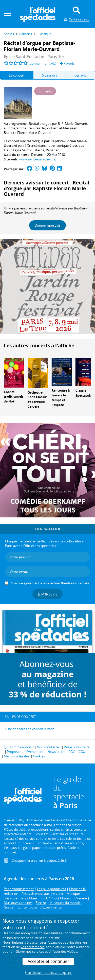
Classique (77, 146)
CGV (72, 752)
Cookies (39, 756)
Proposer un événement (25, 752)
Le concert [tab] (17, 75)
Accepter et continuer (48, 961)
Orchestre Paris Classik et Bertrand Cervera (37, 400)
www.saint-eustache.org (37, 159)
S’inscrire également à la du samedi (49, 583)
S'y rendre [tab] (50, 75)
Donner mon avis (48, 225)
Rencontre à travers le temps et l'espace (61, 398)
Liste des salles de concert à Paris (30, 729)
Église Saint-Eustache (29, 150)
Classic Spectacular (84, 393)
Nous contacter (48, 747)
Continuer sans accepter (49, 972)
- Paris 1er (34, 57)
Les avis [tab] (80, 75)
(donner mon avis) (42, 63)
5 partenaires (37, 942)
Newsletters (56, 752)
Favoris (67, 63)
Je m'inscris (48, 594)
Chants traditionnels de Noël (14, 397)
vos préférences (32, 947)
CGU (82, 752)
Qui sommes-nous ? (19, 747)
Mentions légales (16, 756)
